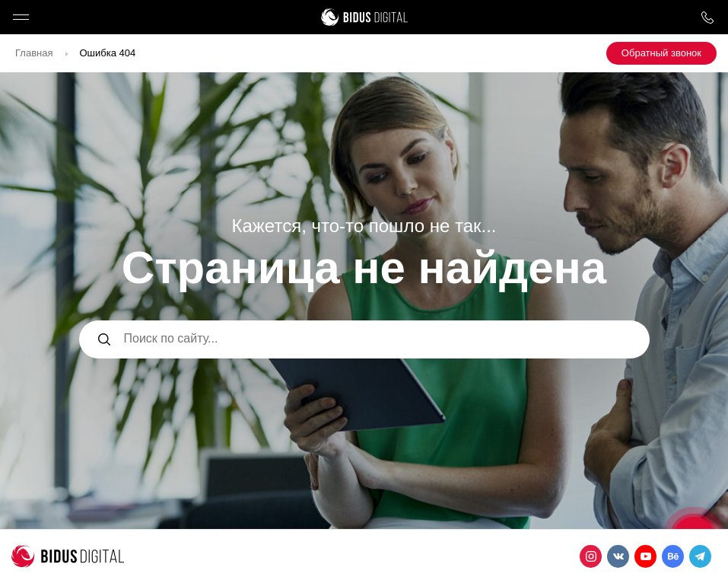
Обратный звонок (661, 53)
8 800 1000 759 (707, 17)
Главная (34, 53)
